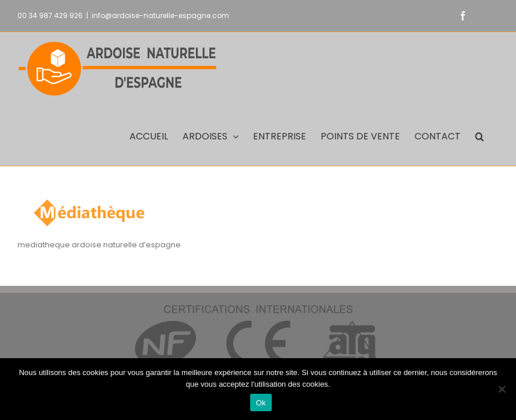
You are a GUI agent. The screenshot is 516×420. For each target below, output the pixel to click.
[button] (480, 135)
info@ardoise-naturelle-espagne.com (160, 15)
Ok (261, 403)
